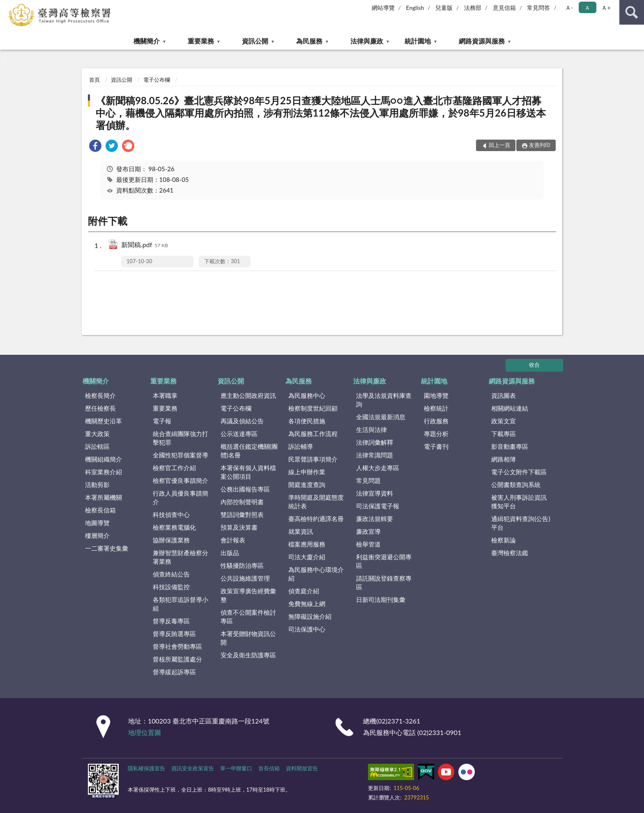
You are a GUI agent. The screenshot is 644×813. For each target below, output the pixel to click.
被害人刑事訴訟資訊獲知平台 (519, 502)
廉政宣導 (368, 531)
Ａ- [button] (569, 8)
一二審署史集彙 (107, 548)
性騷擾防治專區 (242, 565)
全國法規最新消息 (381, 417)
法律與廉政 (367, 41)
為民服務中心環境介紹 (316, 574)
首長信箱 (269, 768)
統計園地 (418, 41)
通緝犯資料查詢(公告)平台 (521, 523)
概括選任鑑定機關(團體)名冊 (249, 451)
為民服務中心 (307, 395)
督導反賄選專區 (174, 634)
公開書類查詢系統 (516, 485)
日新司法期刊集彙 (381, 599)
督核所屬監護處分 (177, 659)
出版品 (230, 553)
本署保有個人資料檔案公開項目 (248, 472)
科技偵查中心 (171, 514)
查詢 (632, 12)
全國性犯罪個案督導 (181, 455)
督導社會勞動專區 (177, 646)
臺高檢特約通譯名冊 (316, 519)
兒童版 (444, 8)
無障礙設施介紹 (310, 616)
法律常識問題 (375, 455)
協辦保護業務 (171, 540)
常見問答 (538, 8)
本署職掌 (165, 395)
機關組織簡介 (103, 459)
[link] (95, 147)
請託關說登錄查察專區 (384, 582)
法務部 (473, 8)
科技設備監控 (171, 587)
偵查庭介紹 (304, 591)
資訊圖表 (504, 395)
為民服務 (309, 41)
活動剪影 (97, 485)
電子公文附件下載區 (519, 472)
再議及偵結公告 (242, 421)
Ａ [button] (587, 8)
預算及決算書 (239, 527)
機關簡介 (147, 41)
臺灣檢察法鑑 (510, 553)
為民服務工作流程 (313, 434)
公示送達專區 (239, 434)
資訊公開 (255, 41)
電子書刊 (436, 446)
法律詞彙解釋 (375, 442)
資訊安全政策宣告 (193, 768)
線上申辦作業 (307, 472)
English (415, 8)
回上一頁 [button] (499, 145)
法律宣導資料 (375, 493)
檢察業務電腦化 (174, 527)
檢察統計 (436, 408)
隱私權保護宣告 (146, 768)
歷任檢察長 (100, 408)
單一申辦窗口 (236, 768)
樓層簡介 (97, 535)
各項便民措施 (307, 421)
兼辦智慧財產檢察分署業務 (181, 557)
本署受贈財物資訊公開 (248, 638)
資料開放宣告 (302, 768)
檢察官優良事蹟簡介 (181, 480)
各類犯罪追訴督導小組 (181, 604)
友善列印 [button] (540, 145)
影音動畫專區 (510, 446)
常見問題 (368, 480)
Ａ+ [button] (606, 8)
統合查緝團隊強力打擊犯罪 (181, 438)
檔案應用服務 (307, 544)
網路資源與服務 (482, 41)
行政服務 (436, 421)
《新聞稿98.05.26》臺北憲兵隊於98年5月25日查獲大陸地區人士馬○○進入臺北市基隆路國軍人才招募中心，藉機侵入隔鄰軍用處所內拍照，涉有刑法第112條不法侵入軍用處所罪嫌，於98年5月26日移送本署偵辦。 (321, 113)
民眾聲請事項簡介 (313, 459)
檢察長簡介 (100, 395)
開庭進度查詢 (307, 485)
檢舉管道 (368, 544)
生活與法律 (371, 429)
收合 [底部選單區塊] (534, 365)
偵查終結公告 (171, 574)
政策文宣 (504, 421)
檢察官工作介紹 (174, 468)
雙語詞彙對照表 (242, 514)
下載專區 (504, 434)
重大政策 (97, 434)
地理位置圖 (145, 732)
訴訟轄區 (97, 446)
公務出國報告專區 (245, 489)
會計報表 (233, 540)
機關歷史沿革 (103, 421)
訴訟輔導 (301, 446)
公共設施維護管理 (245, 578)
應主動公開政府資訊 (248, 395)
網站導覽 (383, 8)
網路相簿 (504, 459)
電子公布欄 (157, 80)
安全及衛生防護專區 (248, 655)
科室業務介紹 (103, 472)
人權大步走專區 (378, 468)
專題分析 (436, 434)
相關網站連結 (510, 408)
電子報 (162, 421)
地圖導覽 (97, 523)
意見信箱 (504, 8)
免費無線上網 (307, 604)
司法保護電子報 (378, 506)
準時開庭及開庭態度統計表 (316, 502)
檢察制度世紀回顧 (313, 408)
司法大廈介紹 (307, 557)
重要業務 (201, 41)
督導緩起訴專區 (174, 672)
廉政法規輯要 (375, 519)
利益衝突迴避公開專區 (384, 561)
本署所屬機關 (103, 497)
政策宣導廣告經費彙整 (248, 595)
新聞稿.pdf (145, 245)
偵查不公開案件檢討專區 (248, 617)
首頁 (94, 80)
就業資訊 (301, 531)
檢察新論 (504, 540)
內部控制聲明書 (242, 502)
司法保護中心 (307, 629)
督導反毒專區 (171, 621)
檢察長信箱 (100, 510)
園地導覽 (436, 395)
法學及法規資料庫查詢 (384, 400)
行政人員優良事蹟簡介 (181, 497)
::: (7, 6)
